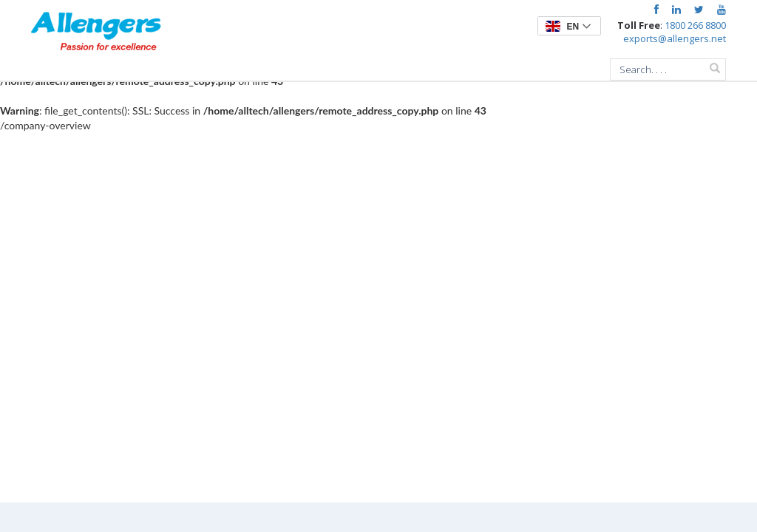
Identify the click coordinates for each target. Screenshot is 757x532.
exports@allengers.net (675, 38)
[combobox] (668, 69)
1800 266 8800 (695, 25)
